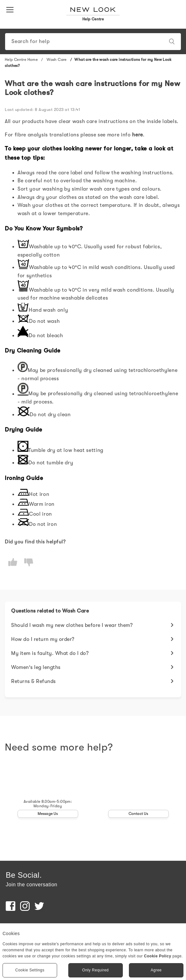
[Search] (93, 42)
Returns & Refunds (33, 681)
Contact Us (138, 814)
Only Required (96, 970)
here (138, 135)
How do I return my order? (43, 639)
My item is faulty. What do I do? (50, 653)
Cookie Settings (30, 970)
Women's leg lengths (36, 667)
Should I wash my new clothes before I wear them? (72, 625)
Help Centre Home (21, 60)
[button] (11, 9)
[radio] (13, 562)
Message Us (48, 814)
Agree (156, 970)
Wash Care (56, 60)
